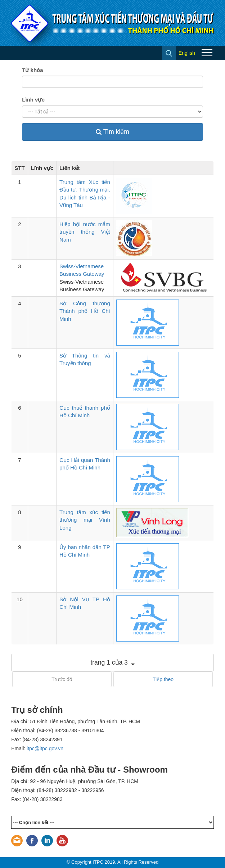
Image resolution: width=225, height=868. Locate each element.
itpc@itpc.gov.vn (45, 748)
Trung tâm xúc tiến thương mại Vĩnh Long (85, 520)
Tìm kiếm (112, 132)
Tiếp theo (163, 679)
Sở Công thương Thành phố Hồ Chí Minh (85, 311)
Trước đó (62, 679)
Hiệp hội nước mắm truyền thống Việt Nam (85, 232)
